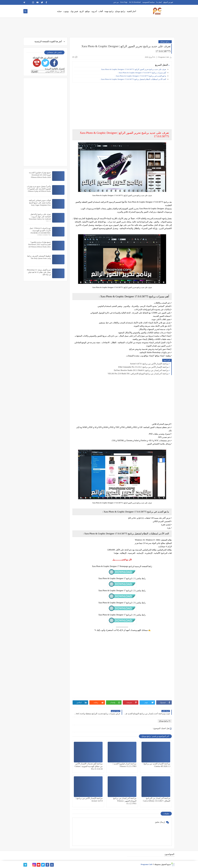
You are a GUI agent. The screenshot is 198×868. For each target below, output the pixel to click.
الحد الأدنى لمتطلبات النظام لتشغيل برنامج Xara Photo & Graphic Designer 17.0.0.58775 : (133, 79)
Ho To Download (135, 2)
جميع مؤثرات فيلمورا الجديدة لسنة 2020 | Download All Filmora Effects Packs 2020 (40, 175)
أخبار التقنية (132, 11)
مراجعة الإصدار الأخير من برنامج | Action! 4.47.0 (149, 364)
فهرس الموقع (168, 2)
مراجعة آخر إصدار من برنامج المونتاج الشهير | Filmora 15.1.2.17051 (125, 801)
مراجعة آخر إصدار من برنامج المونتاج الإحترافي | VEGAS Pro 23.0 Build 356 (138, 374)
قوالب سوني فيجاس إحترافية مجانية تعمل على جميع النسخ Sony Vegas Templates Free (40, 203)
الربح (82, 11)
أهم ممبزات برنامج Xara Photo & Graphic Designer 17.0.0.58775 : (142, 73)
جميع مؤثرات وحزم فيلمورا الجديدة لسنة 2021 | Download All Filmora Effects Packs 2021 (39, 244)
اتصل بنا (159, 2)
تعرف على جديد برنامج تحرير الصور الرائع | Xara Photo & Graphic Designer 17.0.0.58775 (134, 69)
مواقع (88, 11)
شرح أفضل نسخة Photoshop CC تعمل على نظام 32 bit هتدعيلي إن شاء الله (39, 272)
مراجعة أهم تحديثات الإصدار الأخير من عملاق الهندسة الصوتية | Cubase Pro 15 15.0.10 (89, 766)
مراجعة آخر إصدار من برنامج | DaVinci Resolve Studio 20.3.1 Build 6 (141, 370)
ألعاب (101, 11)
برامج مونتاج (120, 11)
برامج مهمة (109, 11)
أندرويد (94, 11)
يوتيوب (66, 11)
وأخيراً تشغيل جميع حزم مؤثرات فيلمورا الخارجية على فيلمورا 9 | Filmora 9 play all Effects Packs (39, 189)
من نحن (116, 2)
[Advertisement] (122, 104)
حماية (59, 11)
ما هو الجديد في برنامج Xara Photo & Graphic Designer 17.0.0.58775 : (141, 76)
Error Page (124, 2)
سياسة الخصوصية (148, 2)
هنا (57, 41)
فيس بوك (74, 11)
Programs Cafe (146, 864)
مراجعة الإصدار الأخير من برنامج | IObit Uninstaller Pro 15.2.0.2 (143, 367)
